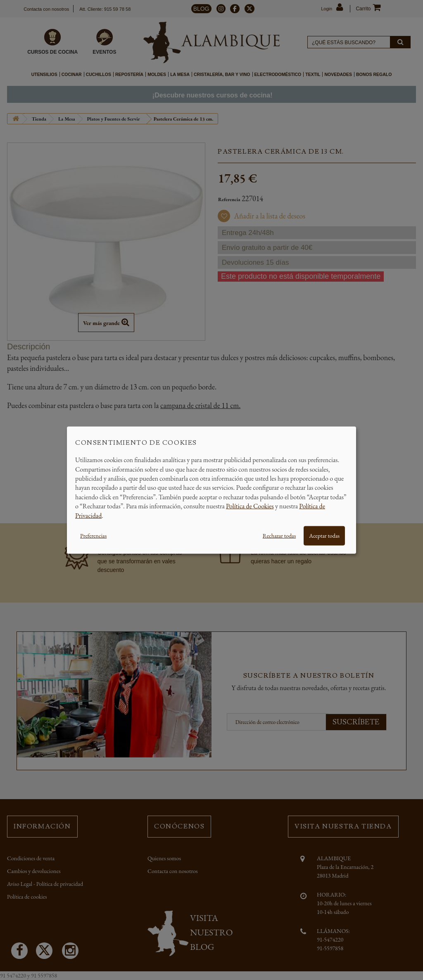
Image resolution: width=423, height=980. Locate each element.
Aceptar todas (324, 536)
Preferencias (93, 536)
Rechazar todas (279, 536)
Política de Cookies (250, 506)
